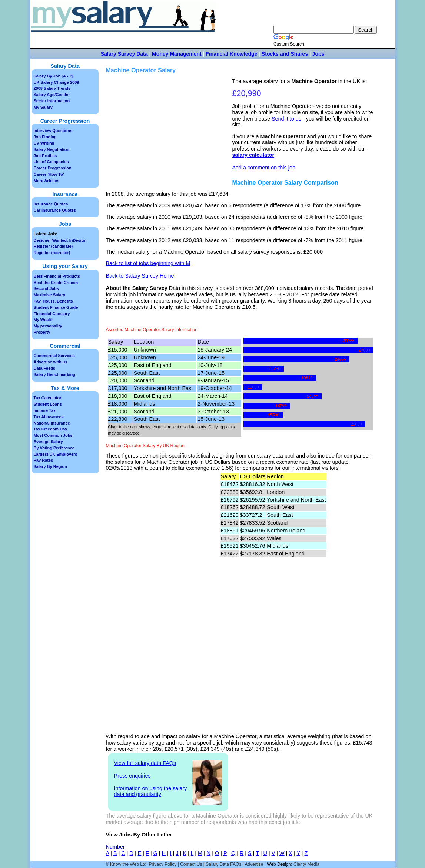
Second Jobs (46, 288)
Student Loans (48, 404)
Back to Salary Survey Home (140, 276)
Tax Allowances (49, 417)
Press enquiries (132, 776)
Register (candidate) (53, 246)
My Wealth (44, 320)
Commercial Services (54, 356)
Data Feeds (45, 368)
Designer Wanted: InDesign (60, 240)
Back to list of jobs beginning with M (148, 263)
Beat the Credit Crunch (56, 283)
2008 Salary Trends (52, 88)
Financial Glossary (52, 314)
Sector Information (52, 101)
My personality (48, 326)
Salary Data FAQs (223, 864)
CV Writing (44, 143)
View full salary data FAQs (145, 763)
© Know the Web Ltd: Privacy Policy (141, 864)
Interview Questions (53, 131)
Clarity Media (306, 864)
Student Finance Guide (56, 307)
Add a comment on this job (264, 168)
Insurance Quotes (51, 204)
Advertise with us (51, 362)
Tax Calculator (48, 398)
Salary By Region (50, 466)
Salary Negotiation (52, 149)
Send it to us (286, 119)
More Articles (47, 181)
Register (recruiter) (52, 253)
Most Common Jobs (53, 435)
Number (115, 847)
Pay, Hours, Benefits (53, 301)
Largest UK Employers (56, 454)
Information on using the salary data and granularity (151, 791)
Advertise (254, 864)
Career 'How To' (49, 174)
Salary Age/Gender (52, 95)
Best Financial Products (57, 276)
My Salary (43, 107)
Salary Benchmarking (55, 374)
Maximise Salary (50, 295)
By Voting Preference (54, 448)
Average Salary (48, 442)
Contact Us (191, 864)
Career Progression (53, 168)
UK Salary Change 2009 (57, 82)
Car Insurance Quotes (55, 210)
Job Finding (45, 137)
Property (42, 332)
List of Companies (51, 162)
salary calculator (253, 155)
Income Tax (45, 410)
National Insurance (52, 423)
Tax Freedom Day (51, 429)
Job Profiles (45, 156)
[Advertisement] (170, 130)
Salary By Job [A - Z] (54, 76)
